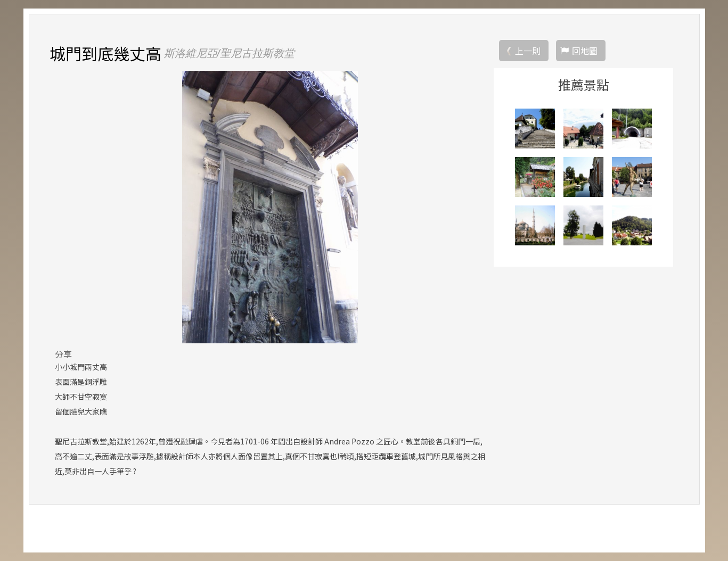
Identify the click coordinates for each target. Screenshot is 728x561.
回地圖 (585, 51)
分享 (63, 354)
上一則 (528, 51)
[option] (270, 207)
